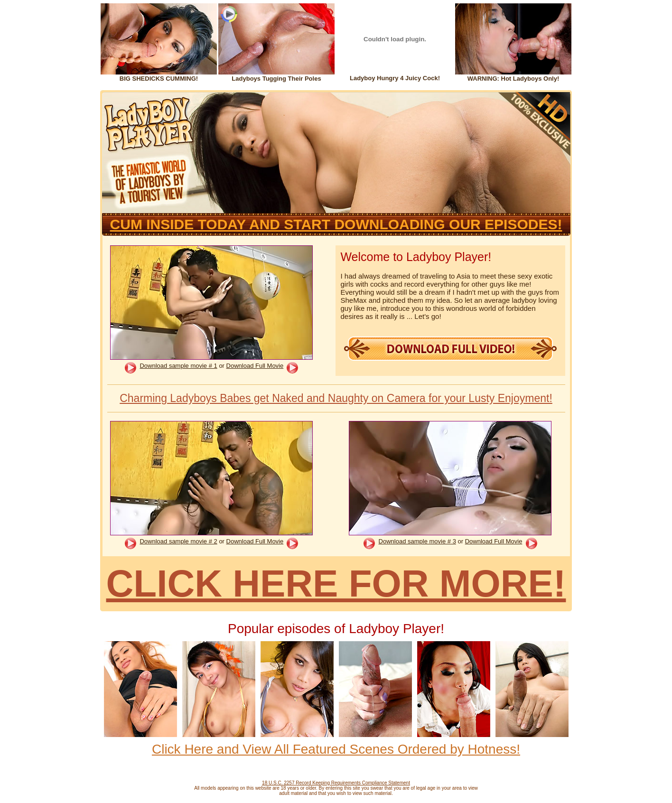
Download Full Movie (255, 366)
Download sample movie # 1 (178, 366)
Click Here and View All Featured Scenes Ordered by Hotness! (336, 749)
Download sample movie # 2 (178, 541)
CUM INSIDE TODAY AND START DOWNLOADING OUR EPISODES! (336, 224)
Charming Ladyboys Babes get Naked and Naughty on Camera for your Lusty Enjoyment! (336, 398)
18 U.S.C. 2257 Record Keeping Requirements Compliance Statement (336, 783)
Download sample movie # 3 (417, 541)
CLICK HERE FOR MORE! (336, 584)
